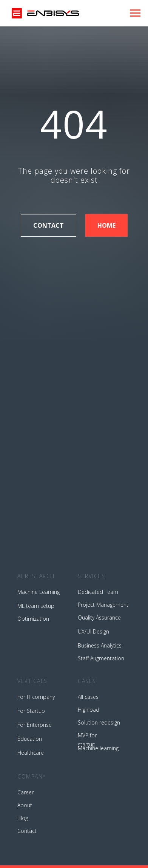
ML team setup (36, 606)
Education (30, 739)
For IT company (36, 697)
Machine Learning (39, 592)
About (25, 805)
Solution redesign (99, 722)
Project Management (103, 605)
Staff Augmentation (101, 658)
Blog (23, 818)
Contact (27, 831)
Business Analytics (100, 645)
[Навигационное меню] (135, 13)
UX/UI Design (93, 631)
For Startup (31, 711)
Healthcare (31, 753)
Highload (89, 710)
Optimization (33, 619)
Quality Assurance (99, 617)
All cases (88, 697)
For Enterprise (35, 725)
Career (25, 792)
